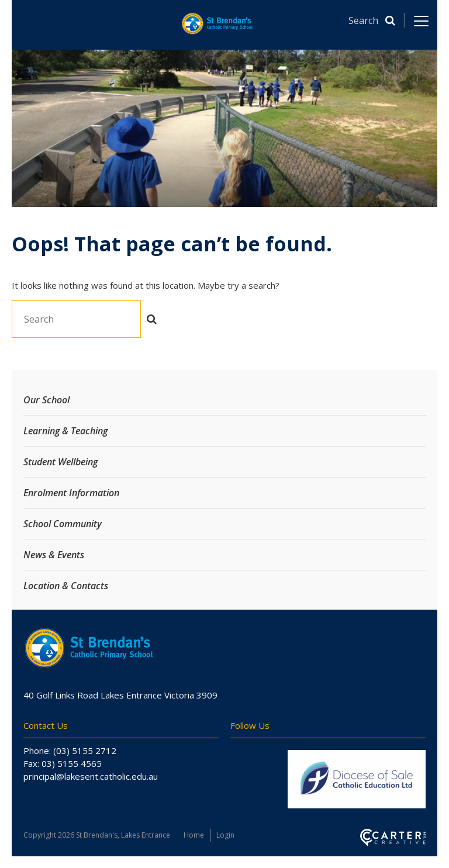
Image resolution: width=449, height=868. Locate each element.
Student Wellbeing (61, 462)
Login (225, 835)
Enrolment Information (71, 493)
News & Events (54, 555)
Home (194, 835)
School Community (63, 524)
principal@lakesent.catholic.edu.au (91, 776)
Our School (46, 400)
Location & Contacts (66, 586)
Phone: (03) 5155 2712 (70, 751)
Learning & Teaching (65, 431)
